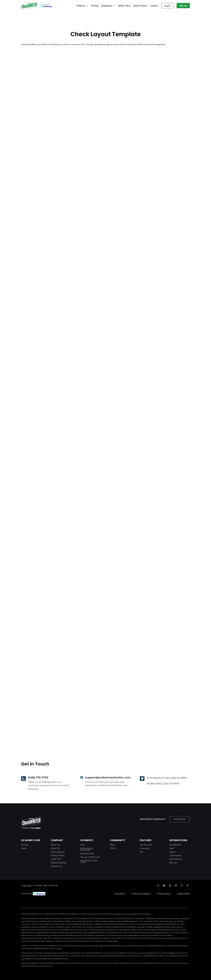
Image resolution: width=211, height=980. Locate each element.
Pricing (95, 6)
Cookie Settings (59, 863)
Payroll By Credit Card (89, 861)
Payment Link (87, 854)
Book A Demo (140, 6)
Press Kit (55, 848)
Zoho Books (175, 855)
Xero (172, 848)
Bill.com (173, 863)
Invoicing (144, 848)
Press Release (58, 852)
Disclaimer (120, 894)
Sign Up (183, 6)
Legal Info (56, 859)
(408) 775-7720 (38, 778)
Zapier (173, 852)
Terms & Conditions (141, 894)
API (142, 852)
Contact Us (179, 819)
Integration (107, 6)
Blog (112, 845)
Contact (154, 6)
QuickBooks (175, 845)
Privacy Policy (58, 855)
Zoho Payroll (176, 859)
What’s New (124, 6)
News (24, 848)
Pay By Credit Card (90, 857)
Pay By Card (146, 845)
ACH (83, 845)
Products (81, 6)
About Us (55, 845)
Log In (167, 6)
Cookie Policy (183, 894)
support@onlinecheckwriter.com (108, 778)
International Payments (87, 849)
